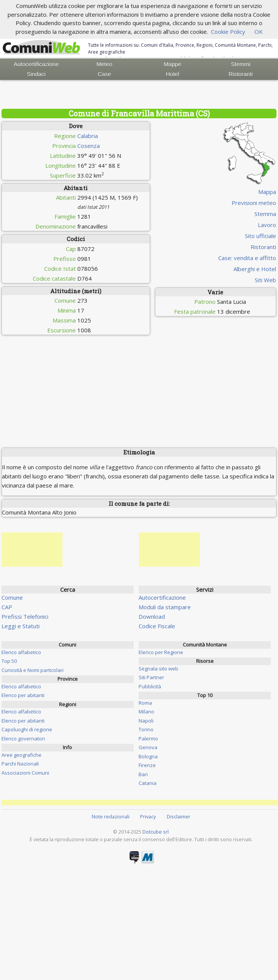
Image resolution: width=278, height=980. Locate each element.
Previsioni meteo (254, 203)
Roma (145, 703)
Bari (143, 774)
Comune (12, 597)
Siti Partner (151, 677)
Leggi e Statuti (21, 626)
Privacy (148, 816)
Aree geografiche (22, 755)
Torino (146, 729)
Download (152, 616)
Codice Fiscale (157, 626)
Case (105, 74)
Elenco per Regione (161, 652)
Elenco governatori (23, 739)
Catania (148, 783)
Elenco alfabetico (21, 652)
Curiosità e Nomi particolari (33, 670)
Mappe (173, 64)
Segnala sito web (158, 669)
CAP (7, 607)
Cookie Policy (228, 32)
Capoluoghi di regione (27, 729)
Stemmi (241, 64)
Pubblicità (150, 686)
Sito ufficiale (260, 236)
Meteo (104, 64)
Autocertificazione (36, 64)
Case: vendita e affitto (247, 258)
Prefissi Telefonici (25, 616)
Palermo (148, 739)
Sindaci (36, 74)
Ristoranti (240, 74)
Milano (146, 712)
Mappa (267, 192)
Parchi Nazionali (20, 764)
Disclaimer (179, 816)
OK (259, 32)
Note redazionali (111, 816)
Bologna (148, 756)
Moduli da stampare (165, 607)
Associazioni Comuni (25, 773)
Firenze (147, 765)
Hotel (172, 74)
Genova (148, 747)
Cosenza (89, 146)
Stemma (265, 214)
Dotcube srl (156, 832)
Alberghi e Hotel (255, 269)
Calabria (88, 136)
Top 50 (9, 661)
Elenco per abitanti (23, 695)
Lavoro (267, 225)
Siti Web (265, 280)
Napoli (146, 721)
